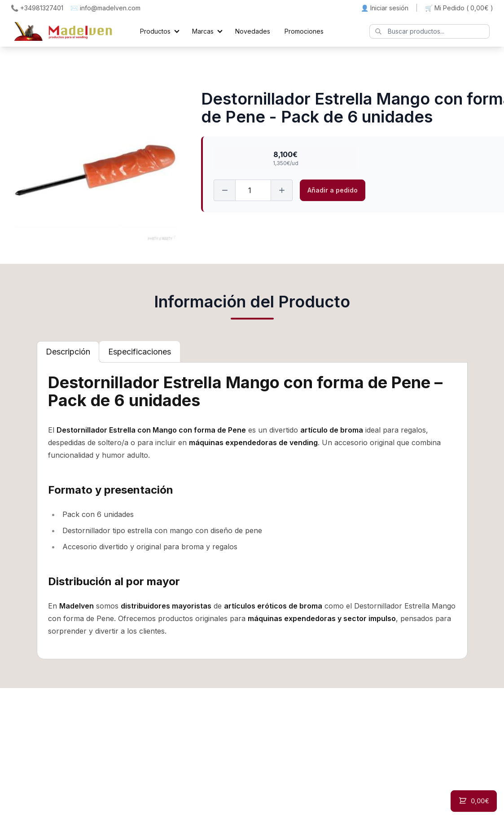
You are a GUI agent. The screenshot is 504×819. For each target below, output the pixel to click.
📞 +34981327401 (37, 8)
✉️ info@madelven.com (105, 8)
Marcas (203, 31)
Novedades (253, 31)
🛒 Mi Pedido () (459, 8)
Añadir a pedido (333, 190)
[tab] (68, 352)
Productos (155, 31)
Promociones (304, 31)
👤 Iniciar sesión (385, 8)
